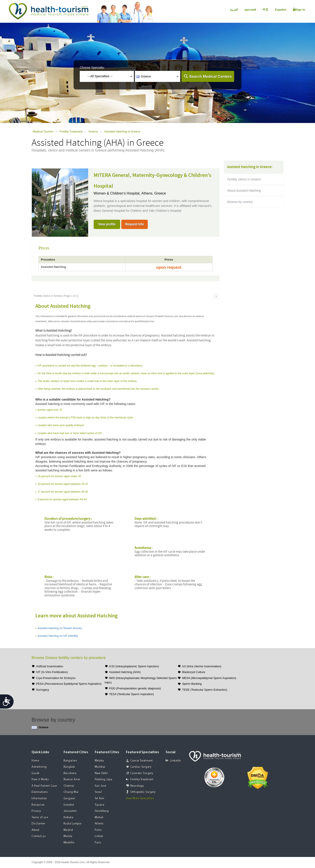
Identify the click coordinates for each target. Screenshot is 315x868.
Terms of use (40, 818)
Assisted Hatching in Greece (122, 131)
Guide (36, 773)
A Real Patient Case (44, 786)
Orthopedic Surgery (143, 792)
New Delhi (101, 773)
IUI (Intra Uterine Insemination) (202, 666)
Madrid (68, 830)
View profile (107, 224)
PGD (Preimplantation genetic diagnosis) (135, 688)
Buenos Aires (72, 780)
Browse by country (240, 202)
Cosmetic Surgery (142, 773)
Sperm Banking (192, 684)
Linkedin (173, 761)
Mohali (99, 818)
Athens (99, 824)
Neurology (137, 786)
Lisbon (99, 836)
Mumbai (100, 767)
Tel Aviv (100, 799)
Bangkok (69, 767)
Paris (98, 843)
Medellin (69, 843)
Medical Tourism (43, 131)
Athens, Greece (154, 193)
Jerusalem (70, 811)
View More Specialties (140, 799)
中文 (266, 10)
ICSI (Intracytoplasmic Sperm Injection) (134, 666)
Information (39, 799)
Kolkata (69, 818)
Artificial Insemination (50, 666)
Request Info (134, 224)
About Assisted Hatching (244, 191)
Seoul (98, 792)
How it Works (40, 780)
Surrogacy (43, 690)
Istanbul (69, 805)
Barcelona (70, 773)
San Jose (101, 786)
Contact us (39, 836)
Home (35, 761)
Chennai (69, 786)
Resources (38, 805)
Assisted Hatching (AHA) (125, 672)
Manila (68, 836)
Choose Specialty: (92, 68)
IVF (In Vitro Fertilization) (52, 672)
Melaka (99, 761)
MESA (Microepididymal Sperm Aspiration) (209, 678)
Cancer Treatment (142, 761)
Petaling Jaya (104, 780)
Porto (98, 830)
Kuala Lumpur (73, 824)
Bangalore (70, 761)
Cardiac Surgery (141, 767)
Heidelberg (102, 811)
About (36, 830)
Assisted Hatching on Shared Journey (60, 628)
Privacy (36, 811)
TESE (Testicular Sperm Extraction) (205, 690)
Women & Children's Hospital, (118, 193)
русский (250, 10)
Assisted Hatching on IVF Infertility (58, 636)
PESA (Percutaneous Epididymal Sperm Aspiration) (69, 684)
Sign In (299, 9)
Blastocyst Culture (194, 672)
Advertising (39, 767)
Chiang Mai (71, 792)
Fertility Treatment (71, 131)
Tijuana (100, 805)
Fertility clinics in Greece (244, 179)
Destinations (40, 792)
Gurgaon (69, 799)
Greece (93, 131)
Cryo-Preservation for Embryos (56, 678)
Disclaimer (38, 824)
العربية (234, 10)
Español (281, 10)
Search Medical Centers (211, 77)
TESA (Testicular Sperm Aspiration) (132, 694)
